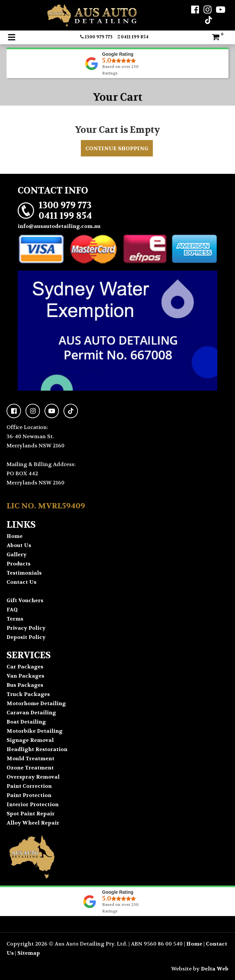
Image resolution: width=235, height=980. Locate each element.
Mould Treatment (30, 758)
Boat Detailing (26, 722)
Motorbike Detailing (35, 731)
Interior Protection (33, 804)
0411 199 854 (133, 37)
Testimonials (24, 573)
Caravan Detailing (31, 713)
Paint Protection (29, 795)
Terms (15, 619)
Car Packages (25, 667)
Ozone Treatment (30, 768)
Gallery (17, 554)
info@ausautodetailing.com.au (59, 226)
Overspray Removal (33, 777)
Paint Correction (29, 786)
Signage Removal (30, 740)
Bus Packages (25, 685)
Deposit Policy (26, 637)
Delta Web (215, 969)
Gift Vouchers (25, 600)
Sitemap (29, 953)
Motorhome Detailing (36, 703)
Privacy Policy (26, 628)
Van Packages (25, 676)
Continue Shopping (117, 148)
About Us (19, 545)
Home (15, 536)
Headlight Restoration (37, 749)
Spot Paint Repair (31, 814)
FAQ (12, 610)
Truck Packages (28, 694)
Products (18, 564)
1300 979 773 (96, 37)
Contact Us (21, 582)
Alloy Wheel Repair (33, 823)
